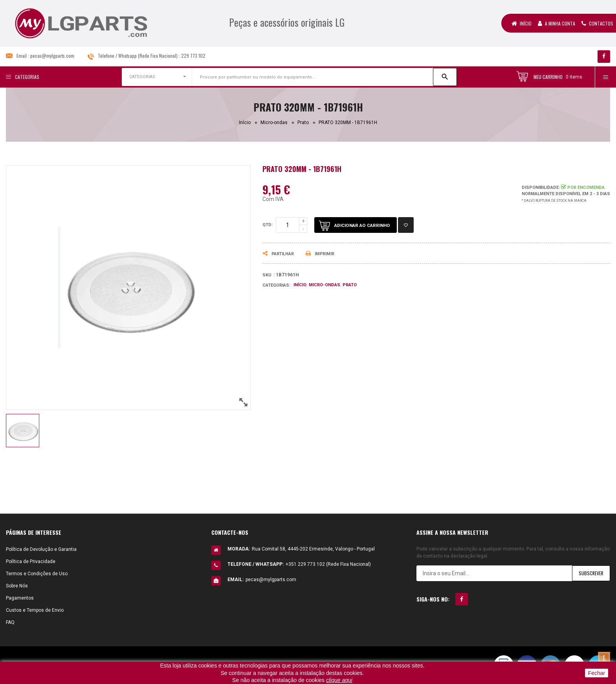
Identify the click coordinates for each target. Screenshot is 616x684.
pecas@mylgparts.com (52, 56)
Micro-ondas (324, 285)
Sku (267, 275)
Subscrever (591, 573)
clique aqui (339, 680)
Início (522, 23)
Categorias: (276, 285)
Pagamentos (20, 598)
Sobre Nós (17, 586)
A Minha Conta (556, 23)
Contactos (597, 23)
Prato (350, 285)
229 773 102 (193, 56)
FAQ (10, 622)
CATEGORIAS (142, 77)
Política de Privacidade (31, 561)
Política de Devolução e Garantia (41, 549)
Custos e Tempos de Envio (35, 610)
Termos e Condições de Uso (37, 574)
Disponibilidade (540, 187)
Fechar (597, 673)
